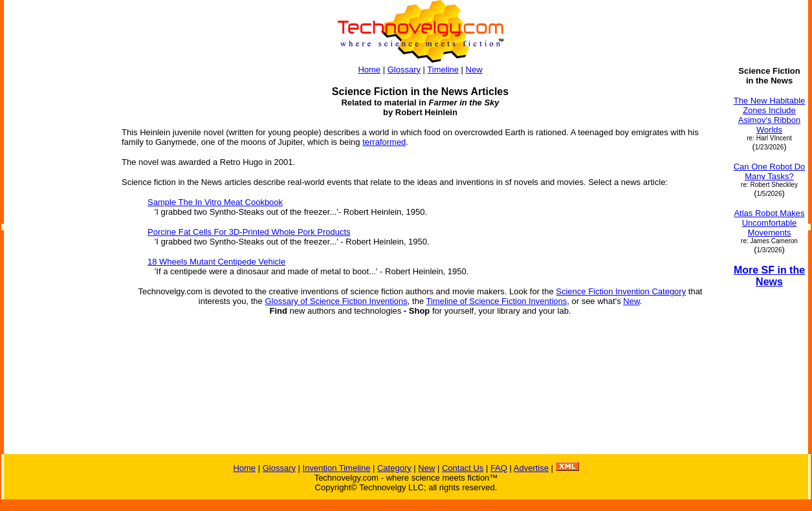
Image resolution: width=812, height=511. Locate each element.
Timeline (443, 70)
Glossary (404, 70)
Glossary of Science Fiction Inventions (336, 301)
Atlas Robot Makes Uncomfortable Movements (769, 223)
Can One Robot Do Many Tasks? (770, 171)
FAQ (499, 468)
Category (394, 468)
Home (369, 70)
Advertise (531, 468)
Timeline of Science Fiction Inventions (497, 301)
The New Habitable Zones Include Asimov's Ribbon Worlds (770, 115)
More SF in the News (769, 276)
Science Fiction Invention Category (621, 291)
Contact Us (463, 468)
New (474, 70)
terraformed (384, 142)
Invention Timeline (337, 468)
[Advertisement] (57, 260)
